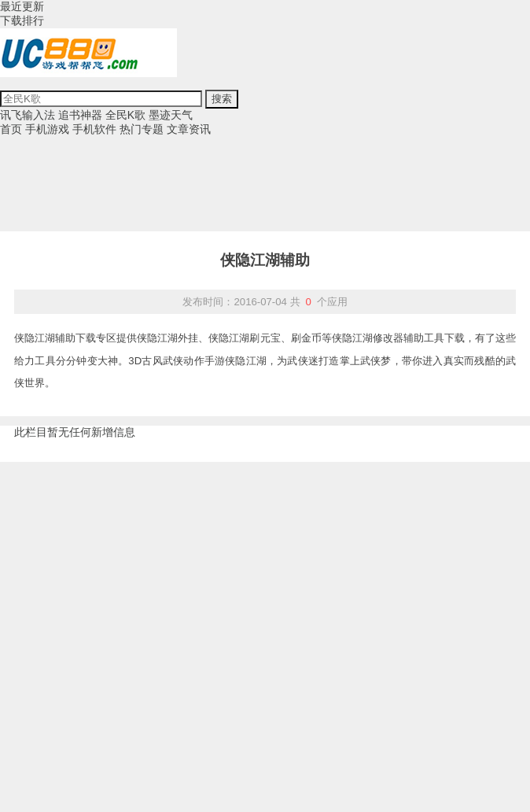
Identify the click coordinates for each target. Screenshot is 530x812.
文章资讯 (189, 129)
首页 (11, 129)
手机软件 (94, 129)
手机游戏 (47, 129)
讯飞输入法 (28, 115)
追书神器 (80, 115)
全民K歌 (125, 115)
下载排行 (22, 20)
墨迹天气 (171, 115)
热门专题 (142, 129)
